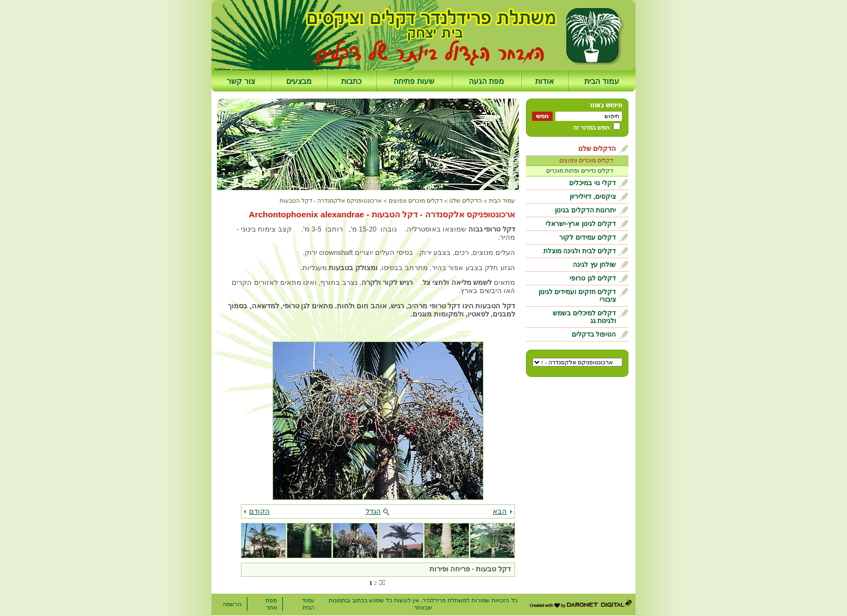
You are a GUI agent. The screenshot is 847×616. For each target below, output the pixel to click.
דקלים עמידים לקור (588, 237)
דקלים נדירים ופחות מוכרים (580, 170)
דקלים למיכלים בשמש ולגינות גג (584, 317)
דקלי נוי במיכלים (592, 183)
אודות (544, 81)
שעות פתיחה (414, 81)
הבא (500, 511)
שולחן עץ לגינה (594, 265)
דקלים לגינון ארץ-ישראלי (581, 224)
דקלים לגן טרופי (593, 278)
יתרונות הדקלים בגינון (585, 210)
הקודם (259, 511)
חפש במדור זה (591, 127)
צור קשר (241, 81)
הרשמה (232, 604)
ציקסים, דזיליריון (593, 197)
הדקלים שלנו (597, 149)
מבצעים (299, 81)
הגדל (373, 511)
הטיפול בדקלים (594, 334)
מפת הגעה (486, 81)
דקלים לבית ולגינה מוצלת (580, 251)
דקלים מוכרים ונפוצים (586, 160)
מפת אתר (271, 604)
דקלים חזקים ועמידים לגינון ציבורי (577, 296)
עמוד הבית (602, 81)
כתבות (351, 81)
